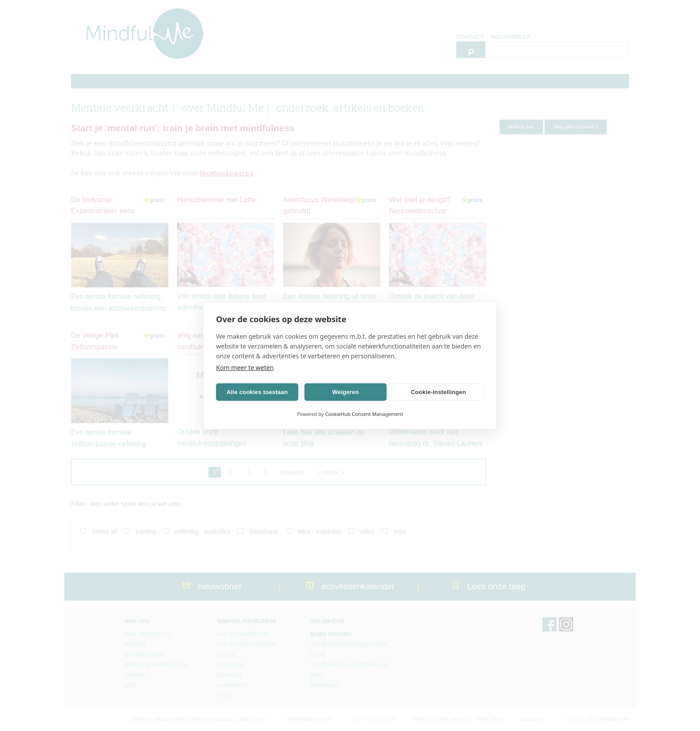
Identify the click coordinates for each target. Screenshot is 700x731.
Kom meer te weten (245, 368)
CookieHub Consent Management (364, 414)
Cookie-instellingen (438, 392)
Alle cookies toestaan (257, 392)
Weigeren (346, 392)
